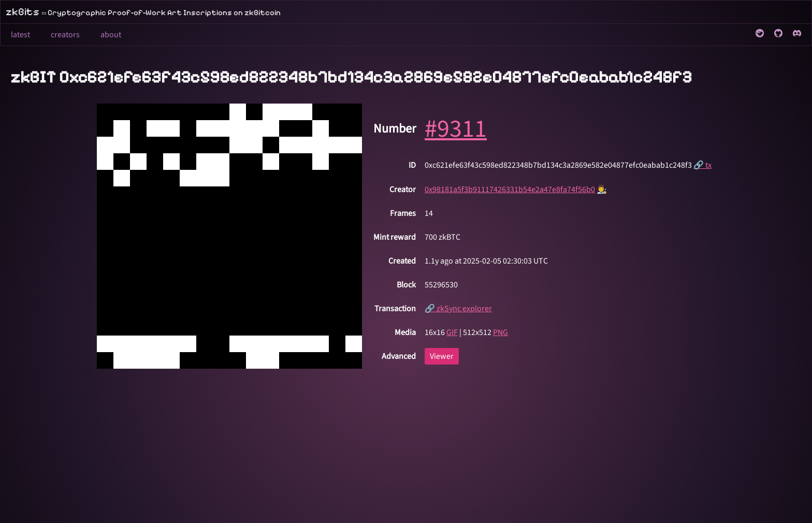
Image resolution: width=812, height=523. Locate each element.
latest (20, 35)
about (111, 35)
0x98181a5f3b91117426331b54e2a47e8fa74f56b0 (510, 190)
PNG (501, 332)
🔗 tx (702, 165)
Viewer (442, 356)
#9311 (456, 129)
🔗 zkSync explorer (458, 309)
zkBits (143, 12)
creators (65, 35)
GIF (452, 332)
